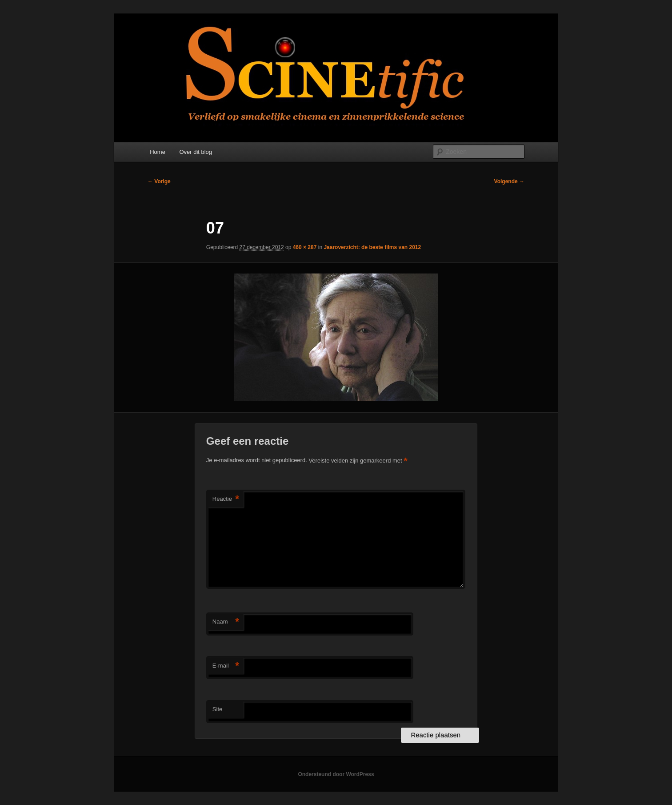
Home (158, 152)
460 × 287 (305, 247)
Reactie (226, 499)
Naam (226, 622)
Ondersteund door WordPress (336, 774)
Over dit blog (196, 152)
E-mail (226, 666)
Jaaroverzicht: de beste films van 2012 (372, 247)
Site (217, 709)
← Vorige (159, 181)
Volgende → (509, 181)
